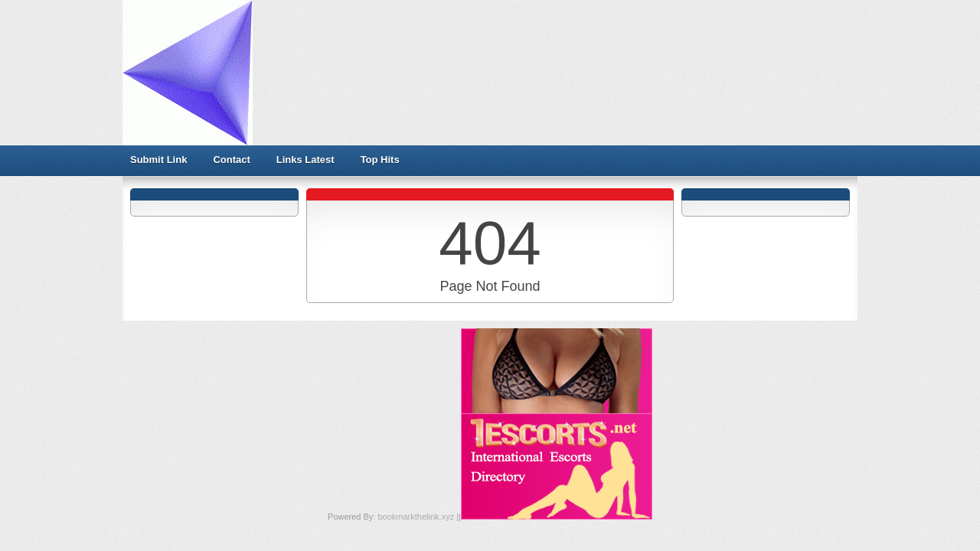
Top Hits (380, 160)
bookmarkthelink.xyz (417, 517)
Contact (231, 160)
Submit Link (158, 160)
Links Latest (305, 160)
